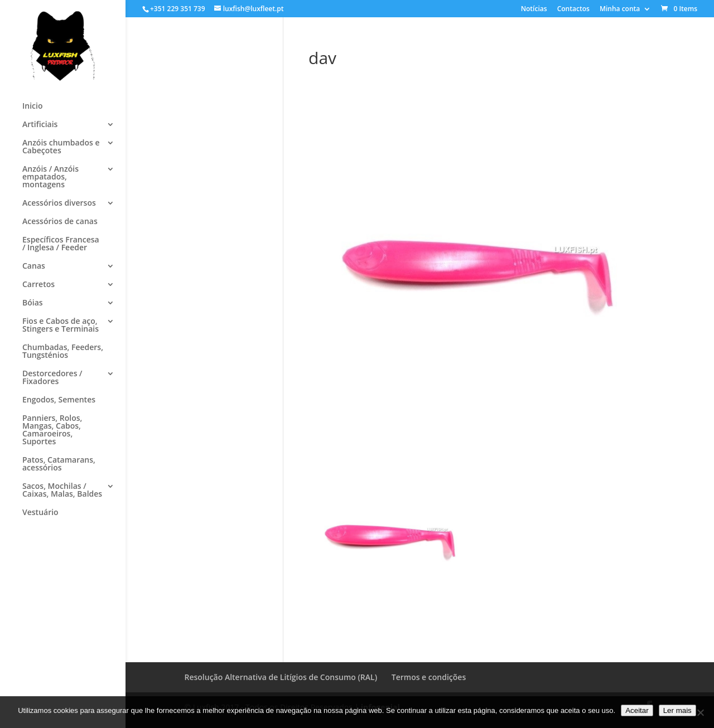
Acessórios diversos (59, 203)
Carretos (38, 285)
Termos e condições (429, 677)
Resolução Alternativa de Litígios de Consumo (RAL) (281, 677)
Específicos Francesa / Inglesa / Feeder (61, 244)
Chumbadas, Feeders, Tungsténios (63, 352)
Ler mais (677, 710)
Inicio (32, 106)
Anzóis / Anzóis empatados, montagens (50, 177)
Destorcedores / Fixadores (52, 378)
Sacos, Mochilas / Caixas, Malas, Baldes (62, 491)
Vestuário (40, 513)
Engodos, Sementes (59, 400)
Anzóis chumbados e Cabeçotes (61, 147)
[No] (700, 712)
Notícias (534, 9)
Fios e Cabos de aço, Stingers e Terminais (61, 326)
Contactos (573, 9)
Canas (34, 266)
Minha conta (620, 9)
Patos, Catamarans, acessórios (59, 464)
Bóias (33, 303)
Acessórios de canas (60, 222)
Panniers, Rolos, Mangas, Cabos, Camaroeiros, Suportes (52, 430)
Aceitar (637, 710)
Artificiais (40, 125)
